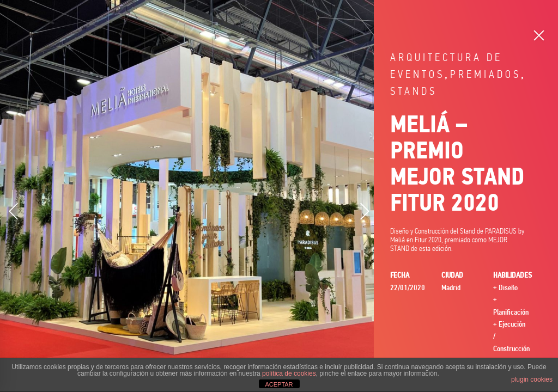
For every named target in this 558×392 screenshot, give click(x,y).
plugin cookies (532, 379)
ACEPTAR (279, 384)
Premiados (486, 74)
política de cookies (289, 373)
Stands (414, 91)
